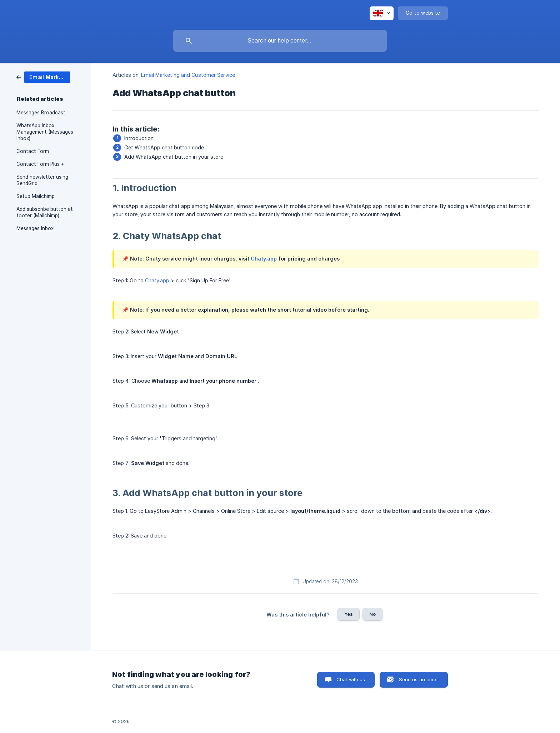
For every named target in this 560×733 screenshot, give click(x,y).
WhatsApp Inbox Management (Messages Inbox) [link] (45, 132)
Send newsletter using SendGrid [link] (42, 180)
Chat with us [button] (351, 679)
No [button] (372, 614)
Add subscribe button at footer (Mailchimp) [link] (45, 212)
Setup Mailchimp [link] (36, 196)
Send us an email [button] (419, 679)
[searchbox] (280, 41)
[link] (43, 77)
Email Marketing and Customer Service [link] (188, 75)
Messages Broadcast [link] (41, 113)
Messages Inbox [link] (35, 228)
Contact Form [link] (33, 151)
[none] (382, 13)
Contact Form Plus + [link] (40, 164)
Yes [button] (349, 614)
